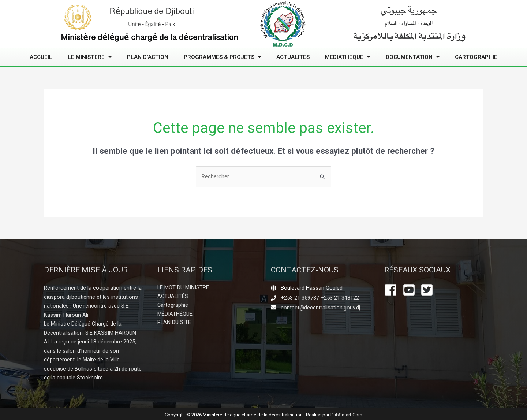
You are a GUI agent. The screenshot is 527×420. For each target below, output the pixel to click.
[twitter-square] (429, 290)
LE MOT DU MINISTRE (183, 288)
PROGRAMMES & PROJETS (223, 57)
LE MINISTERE (90, 57)
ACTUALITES (293, 57)
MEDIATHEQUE (348, 57)
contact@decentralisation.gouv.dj (321, 308)
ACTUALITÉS (173, 297)
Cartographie (476, 57)
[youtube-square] (411, 290)
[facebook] (393, 290)
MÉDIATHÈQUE (175, 315)
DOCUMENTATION (413, 57)
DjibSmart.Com (346, 413)
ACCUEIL (41, 57)
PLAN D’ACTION (148, 57)
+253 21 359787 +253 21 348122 (320, 298)
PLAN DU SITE (174, 323)
